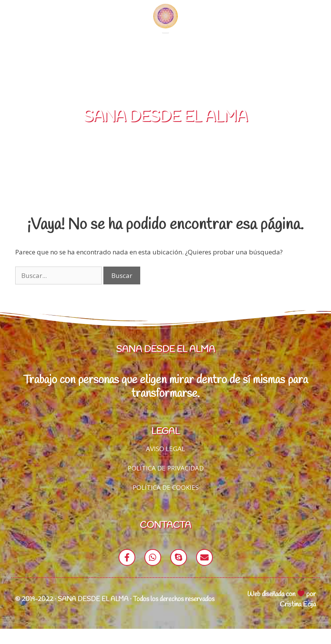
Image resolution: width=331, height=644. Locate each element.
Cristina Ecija (298, 620)
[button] (165, 42)
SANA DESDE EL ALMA (165, 132)
